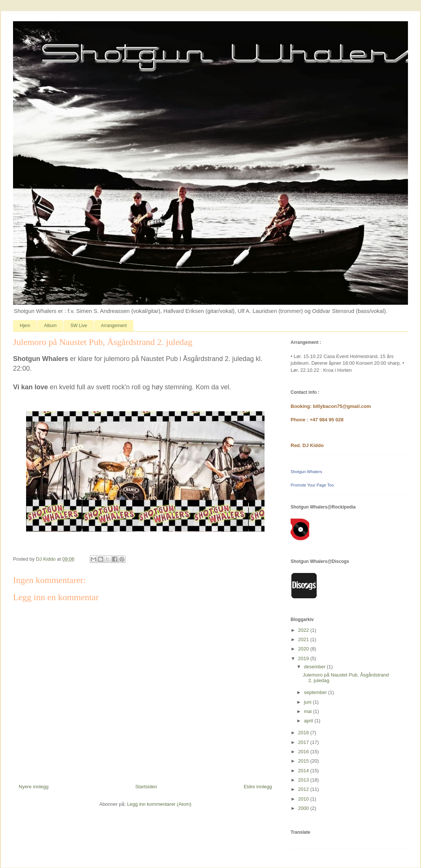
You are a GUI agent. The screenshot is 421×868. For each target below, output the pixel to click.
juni (308, 702)
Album (50, 326)
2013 (304, 780)
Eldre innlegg (258, 787)
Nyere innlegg (34, 787)
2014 (304, 771)
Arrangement (114, 326)
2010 (304, 799)
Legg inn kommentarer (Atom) (159, 804)
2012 (304, 789)
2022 (304, 630)
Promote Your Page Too (312, 485)
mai (309, 711)
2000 (304, 808)
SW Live (79, 326)
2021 (304, 639)
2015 (304, 761)
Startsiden (146, 787)
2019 (304, 658)
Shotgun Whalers (306, 472)
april (309, 721)
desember (315, 667)
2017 (304, 742)
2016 (304, 752)
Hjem (25, 326)
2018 (304, 733)
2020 (304, 649)
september (316, 692)
